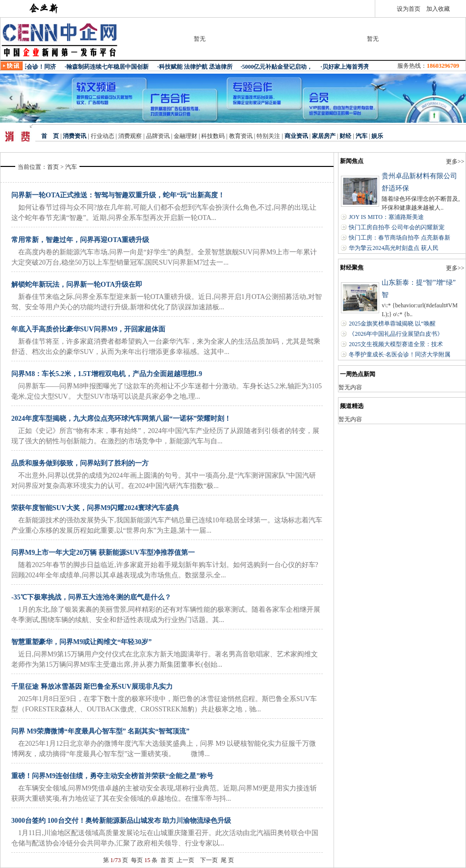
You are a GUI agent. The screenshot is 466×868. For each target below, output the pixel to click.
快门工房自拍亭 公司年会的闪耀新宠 (397, 227)
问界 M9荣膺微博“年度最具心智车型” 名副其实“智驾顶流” (100, 731)
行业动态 (102, 136)
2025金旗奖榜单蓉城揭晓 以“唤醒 (392, 324)
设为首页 (409, 9)
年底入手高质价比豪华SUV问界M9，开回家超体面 (88, 329)
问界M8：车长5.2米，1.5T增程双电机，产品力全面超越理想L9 (107, 374)
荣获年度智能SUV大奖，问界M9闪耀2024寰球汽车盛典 (95, 508)
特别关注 (268, 136)
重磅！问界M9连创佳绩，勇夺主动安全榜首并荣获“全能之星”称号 (112, 776)
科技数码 (213, 136)
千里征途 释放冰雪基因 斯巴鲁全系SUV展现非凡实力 (92, 687)
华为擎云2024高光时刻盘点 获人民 (394, 248)
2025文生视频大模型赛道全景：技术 (396, 344)
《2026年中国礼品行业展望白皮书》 (396, 334)
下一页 (209, 860)
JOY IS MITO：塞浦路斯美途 (386, 217)
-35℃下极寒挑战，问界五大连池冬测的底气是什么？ (91, 597)
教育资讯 (241, 136)
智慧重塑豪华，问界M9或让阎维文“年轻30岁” (81, 642)
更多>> (455, 162)
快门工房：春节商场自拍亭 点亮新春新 (400, 238)
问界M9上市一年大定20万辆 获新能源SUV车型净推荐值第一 (103, 553)
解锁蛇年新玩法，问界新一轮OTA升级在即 (77, 285)
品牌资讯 (158, 136)
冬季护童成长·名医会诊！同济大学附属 (400, 354)
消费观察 (130, 136)
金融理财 (185, 136)
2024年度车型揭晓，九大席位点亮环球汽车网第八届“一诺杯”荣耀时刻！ (121, 419)
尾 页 (227, 860)
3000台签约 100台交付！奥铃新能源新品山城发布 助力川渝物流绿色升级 (121, 821)
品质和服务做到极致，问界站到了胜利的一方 (80, 463)
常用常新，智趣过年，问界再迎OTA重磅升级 (80, 240)
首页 (53, 167)
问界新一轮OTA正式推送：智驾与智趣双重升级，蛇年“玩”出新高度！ (118, 195)
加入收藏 (438, 9)
